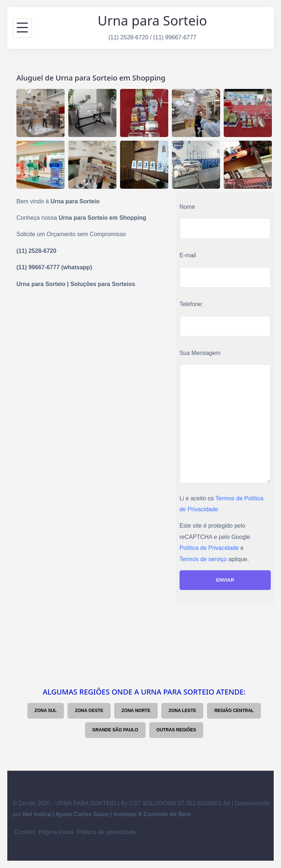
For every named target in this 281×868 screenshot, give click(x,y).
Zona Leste (182, 711)
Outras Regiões (176, 730)
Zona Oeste (89, 711)
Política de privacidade (106, 832)
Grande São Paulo (115, 730)
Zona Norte (136, 711)
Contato (25, 832)
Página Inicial (56, 832)
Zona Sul (46, 711)
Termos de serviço (203, 559)
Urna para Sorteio (153, 21)
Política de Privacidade (209, 548)
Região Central (234, 711)
